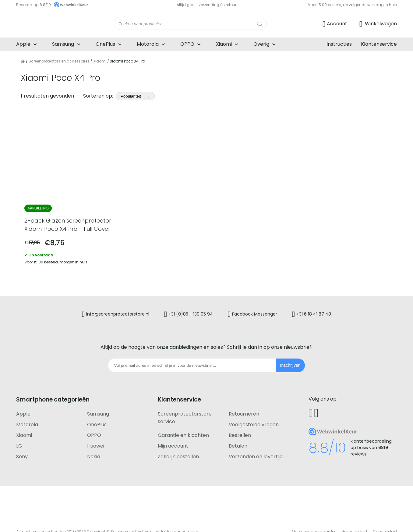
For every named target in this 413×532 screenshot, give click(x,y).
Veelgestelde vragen (254, 409)
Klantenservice (379, 44)
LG (19, 430)
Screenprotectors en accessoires (59, 61)
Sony (22, 441)
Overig (261, 44)
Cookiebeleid (385, 516)
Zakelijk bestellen (178, 441)
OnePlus (105, 44)
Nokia (94, 441)
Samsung (63, 44)
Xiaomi (224, 44)
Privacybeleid (355, 516)
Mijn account (173, 430)
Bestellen (240, 420)
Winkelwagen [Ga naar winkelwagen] (380, 24)
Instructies (339, 44)
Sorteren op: (119, 96)
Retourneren (244, 398)
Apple (23, 44)
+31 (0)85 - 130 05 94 (188, 300)
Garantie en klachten (183, 420)
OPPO (187, 44)
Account (337, 24)
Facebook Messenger (258, 300)
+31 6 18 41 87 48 (323, 300)
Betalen (238, 430)
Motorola (148, 44)
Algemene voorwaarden (314, 516)
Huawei (96, 430)
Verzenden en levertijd (256, 441)
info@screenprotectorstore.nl (109, 300)
